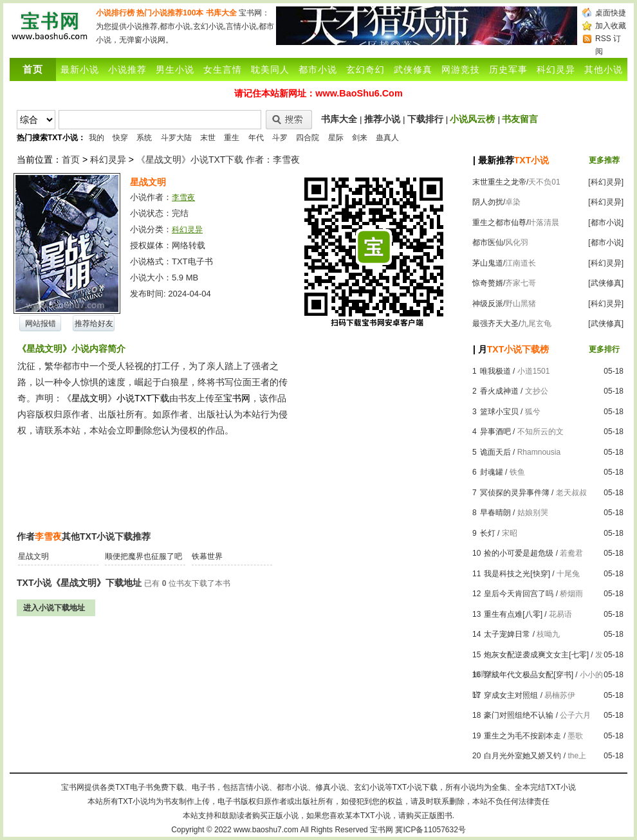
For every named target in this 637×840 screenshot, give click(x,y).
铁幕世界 (207, 556)
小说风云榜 (472, 119)
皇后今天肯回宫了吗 (519, 594)
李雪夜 (183, 197)
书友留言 (520, 119)
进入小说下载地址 (54, 608)
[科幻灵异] (606, 182)
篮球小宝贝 (499, 412)
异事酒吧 (495, 432)
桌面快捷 (611, 13)
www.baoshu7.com (266, 830)
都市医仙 (488, 242)
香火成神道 (499, 391)
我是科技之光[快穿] (517, 574)
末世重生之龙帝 (499, 182)
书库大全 (221, 13)
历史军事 (508, 69)
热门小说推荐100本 (170, 13)
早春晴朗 (495, 513)
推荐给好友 (94, 324)
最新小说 (80, 69)
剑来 (360, 138)
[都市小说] (606, 223)
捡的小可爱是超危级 (519, 553)
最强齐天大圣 (495, 324)
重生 (232, 138)
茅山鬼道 (488, 263)
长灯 (488, 533)
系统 (144, 138)
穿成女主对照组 (511, 695)
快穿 (120, 138)
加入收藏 (611, 26)
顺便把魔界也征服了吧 (143, 556)
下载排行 (425, 119)
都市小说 (318, 69)
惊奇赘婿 (488, 283)
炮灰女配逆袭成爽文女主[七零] (536, 655)
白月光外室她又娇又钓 (522, 756)
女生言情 (223, 69)
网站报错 (41, 324)
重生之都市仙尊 (499, 223)
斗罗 (280, 138)
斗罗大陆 (176, 138)
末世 (208, 138)
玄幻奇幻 (365, 69)
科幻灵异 (556, 69)
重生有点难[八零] (513, 614)
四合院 (308, 138)
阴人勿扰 (488, 202)
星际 (336, 138)
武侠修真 (413, 69)
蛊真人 (387, 138)
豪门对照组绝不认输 (519, 715)
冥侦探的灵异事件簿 (515, 493)
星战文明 (33, 556)
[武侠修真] (606, 283)
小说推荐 (127, 69)
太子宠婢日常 (507, 634)
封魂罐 (492, 472)
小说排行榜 (115, 13)
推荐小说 (382, 119)
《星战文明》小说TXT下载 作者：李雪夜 (218, 160)
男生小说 (175, 69)
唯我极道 (495, 371)
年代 (256, 138)
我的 (97, 138)
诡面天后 (495, 452)
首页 (71, 160)
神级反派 (488, 304)
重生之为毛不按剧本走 (522, 736)
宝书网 (382, 830)
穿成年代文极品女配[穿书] (529, 675)
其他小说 (604, 69)
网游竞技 (461, 69)
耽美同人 (270, 69)
